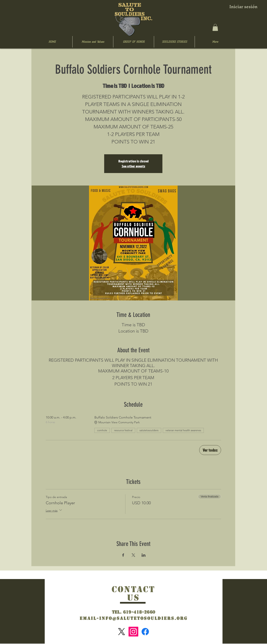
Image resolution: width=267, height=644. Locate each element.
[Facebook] (145, 632)
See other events (133, 166)
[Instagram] (133, 632)
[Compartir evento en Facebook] (123, 555)
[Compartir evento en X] (133, 555)
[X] (122, 632)
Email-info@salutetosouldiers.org (134, 618)
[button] (215, 27)
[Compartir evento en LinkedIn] (144, 555)
